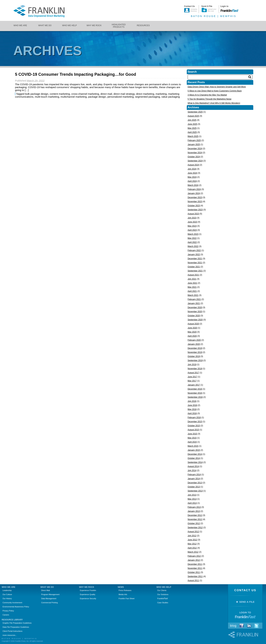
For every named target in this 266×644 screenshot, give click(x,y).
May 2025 (192, 128)
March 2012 (193, 552)
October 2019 (194, 356)
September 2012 (195, 528)
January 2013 (194, 511)
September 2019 (195, 360)
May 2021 (192, 287)
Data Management (49, 598)
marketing (161, 94)
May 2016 (192, 409)
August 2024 (193, 165)
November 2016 (195, 393)
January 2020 (194, 344)
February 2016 (194, 418)
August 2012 (193, 532)
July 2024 (192, 169)
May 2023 (192, 226)
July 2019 (192, 365)
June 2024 (192, 173)
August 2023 (193, 214)
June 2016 (192, 405)
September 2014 (195, 462)
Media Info (123, 594)
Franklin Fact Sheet (127, 598)
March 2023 (193, 234)
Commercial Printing (49, 603)
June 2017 (192, 377)
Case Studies (163, 603)
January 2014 (194, 479)
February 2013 (194, 507)
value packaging (170, 97)
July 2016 (192, 401)
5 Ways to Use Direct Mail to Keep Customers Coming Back (215, 91)
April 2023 (192, 230)
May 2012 (192, 544)
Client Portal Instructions (12, 631)
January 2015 (194, 450)
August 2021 (193, 275)
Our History (7, 598)
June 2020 (192, 328)
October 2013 (194, 487)
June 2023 (192, 222)
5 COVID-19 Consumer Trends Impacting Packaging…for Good (75, 74)
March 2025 (193, 136)
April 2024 (192, 181)
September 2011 (195, 576)
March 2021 (193, 295)
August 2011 (193, 580)
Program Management (50, 594)
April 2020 (192, 336)
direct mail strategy (124, 94)
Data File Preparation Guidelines (16, 627)
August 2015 (193, 430)
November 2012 (195, 519)
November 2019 (195, 352)
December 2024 (195, 149)
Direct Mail (46, 590)
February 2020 (194, 340)
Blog (233, 626)
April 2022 (192, 242)
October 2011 (194, 572)
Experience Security (88, 598)
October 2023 (194, 206)
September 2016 (195, 397)
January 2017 (194, 385)
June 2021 (192, 283)
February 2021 (194, 299)
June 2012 (192, 540)
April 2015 (192, 442)
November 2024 (195, 153)
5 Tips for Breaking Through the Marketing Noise (210, 99)
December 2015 (195, 422)
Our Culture (7, 594)
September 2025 (195, 112)
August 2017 (193, 373)
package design (97, 97)
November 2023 (195, 202)
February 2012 (194, 556)
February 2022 (194, 250)
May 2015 (192, 438)
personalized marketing (121, 97)
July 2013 (192, 495)
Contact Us (245, 590)
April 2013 (192, 503)
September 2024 (195, 161)
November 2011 (195, 568)
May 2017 (192, 381)
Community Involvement (12, 603)
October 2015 (194, 426)
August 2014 (193, 466)
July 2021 (192, 279)
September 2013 (195, 491)
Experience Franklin (88, 590)
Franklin (163, 598)
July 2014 (192, 470)
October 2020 (194, 316)
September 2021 (195, 271)
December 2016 (195, 389)
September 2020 (195, 320)
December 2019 (195, 348)
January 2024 (194, 193)
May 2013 (192, 499)
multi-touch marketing (47, 97)
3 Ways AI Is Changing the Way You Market (207, 95)
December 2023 (195, 197)
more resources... (10, 635)
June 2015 (192, 434)
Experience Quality (88, 594)
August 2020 (193, 324)
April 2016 (192, 413)
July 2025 (192, 120)
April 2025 (192, 132)
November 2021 (195, 263)
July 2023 (192, 218)
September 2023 (195, 210)
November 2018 (195, 369)
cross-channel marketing (85, 94)
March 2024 (193, 185)
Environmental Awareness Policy (16, 607)
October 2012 (194, 523)
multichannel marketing (74, 97)
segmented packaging (148, 97)
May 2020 (192, 332)
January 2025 (194, 144)
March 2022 (193, 246)
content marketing (60, 94)
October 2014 (194, 458)
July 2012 (192, 536)
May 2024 (192, 177)
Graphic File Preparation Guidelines (17, 623)
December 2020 (195, 307)
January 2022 (194, 255)
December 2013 (195, 483)
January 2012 (194, 560)
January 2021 (194, 303)
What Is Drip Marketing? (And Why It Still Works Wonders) (214, 103)
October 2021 (194, 267)
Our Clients (162, 590)
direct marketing (145, 94)
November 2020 (195, 312)
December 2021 (195, 259)
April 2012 (192, 548)
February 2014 (194, 475)
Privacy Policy (8, 611)
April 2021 (192, 291)
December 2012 (195, 515)
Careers (6, 615)
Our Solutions (163, 594)
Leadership (7, 590)
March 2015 (193, 446)
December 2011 (195, 564)
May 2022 (192, 238)
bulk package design (37, 94)
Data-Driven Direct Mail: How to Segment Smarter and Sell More (217, 87)
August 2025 (193, 116)
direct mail (106, 94)
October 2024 (194, 157)
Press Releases (125, 590)
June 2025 (192, 124)
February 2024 (194, 189)
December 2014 (195, 454)
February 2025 (194, 140)
